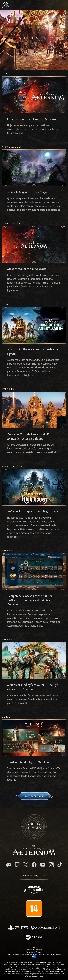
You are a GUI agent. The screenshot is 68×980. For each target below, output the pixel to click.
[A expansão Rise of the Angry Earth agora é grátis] (34, 325)
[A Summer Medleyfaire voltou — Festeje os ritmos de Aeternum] (34, 661)
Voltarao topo (34, 827)
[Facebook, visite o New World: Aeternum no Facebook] (34, 865)
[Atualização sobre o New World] (34, 245)
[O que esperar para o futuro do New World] (34, 95)
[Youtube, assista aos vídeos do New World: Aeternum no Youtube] (43, 865)
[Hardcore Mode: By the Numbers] (34, 738)
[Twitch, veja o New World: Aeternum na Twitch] (17, 865)
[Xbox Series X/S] (46, 928)
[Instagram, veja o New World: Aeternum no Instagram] (51, 865)
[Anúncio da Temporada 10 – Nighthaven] (34, 487)
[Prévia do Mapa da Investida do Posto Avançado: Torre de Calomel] (34, 410)
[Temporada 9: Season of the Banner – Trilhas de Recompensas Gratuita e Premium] (34, 572)
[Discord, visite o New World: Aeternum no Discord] (9, 865)
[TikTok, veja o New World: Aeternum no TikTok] (60, 865)
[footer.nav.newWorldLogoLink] (34, 855)
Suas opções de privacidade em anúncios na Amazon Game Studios (34, 955)
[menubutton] (64, 5)
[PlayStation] (18, 928)
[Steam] (34, 937)
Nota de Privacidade (34, 950)
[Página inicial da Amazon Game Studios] (34, 890)
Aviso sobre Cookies (34, 952)
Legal (34, 947)
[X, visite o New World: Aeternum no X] (26, 865)
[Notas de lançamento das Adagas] (34, 168)
